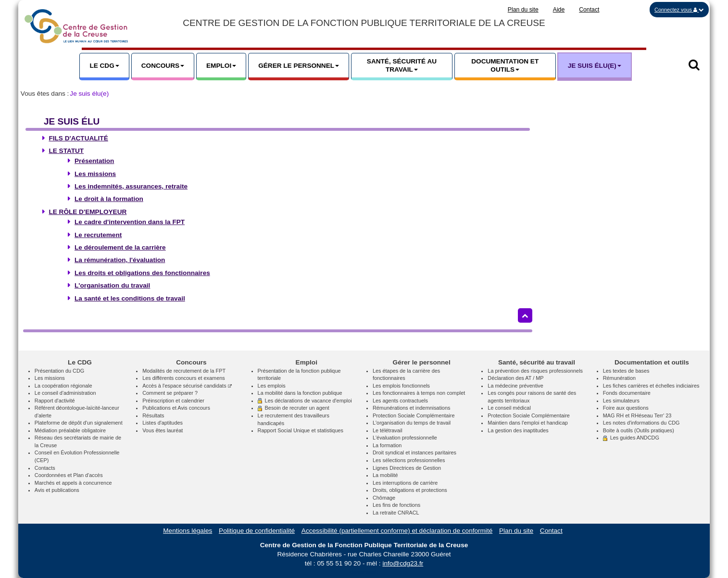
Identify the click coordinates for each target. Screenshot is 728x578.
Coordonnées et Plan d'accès (69, 475)
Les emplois (272, 386)
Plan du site (523, 10)
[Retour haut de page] (525, 315)
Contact (589, 10)
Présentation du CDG (59, 371)
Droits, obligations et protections (410, 490)
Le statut (66, 151)
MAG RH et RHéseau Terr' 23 (637, 415)
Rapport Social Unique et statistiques (301, 430)
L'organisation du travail (112, 285)
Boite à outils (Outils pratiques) (639, 430)
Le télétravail (388, 430)
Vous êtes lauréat (163, 430)
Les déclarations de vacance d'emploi (305, 401)
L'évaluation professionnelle (405, 438)
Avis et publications (57, 490)
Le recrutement (98, 235)
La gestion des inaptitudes (518, 430)
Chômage (384, 498)
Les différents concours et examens (183, 378)
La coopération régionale (63, 386)
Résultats (153, 415)
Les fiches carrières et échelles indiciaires (651, 386)
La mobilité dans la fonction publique (300, 393)
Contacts (45, 468)
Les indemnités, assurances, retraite (131, 186)
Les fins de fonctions (396, 505)
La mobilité (385, 475)
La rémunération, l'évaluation (120, 260)
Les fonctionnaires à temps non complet (419, 393)
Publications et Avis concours (176, 408)
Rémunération (619, 378)
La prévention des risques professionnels (535, 371)
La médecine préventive (515, 386)
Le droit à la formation (109, 199)
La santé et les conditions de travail (130, 298)
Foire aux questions (626, 408)
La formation (387, 445)
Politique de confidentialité (257, 531)
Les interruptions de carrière (405, 483)
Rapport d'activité (55, 401)
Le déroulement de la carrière (120, 247)
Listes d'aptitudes (163, 423)
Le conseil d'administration (65, 393)
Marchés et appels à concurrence (73, 483)
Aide (559, 10)
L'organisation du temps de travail (412, 423)
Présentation (94, 161)
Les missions (95, 174)
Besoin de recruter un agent (294, 408)
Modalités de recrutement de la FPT (184, 371)
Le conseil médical (509, 408)
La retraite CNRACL (396, 513)
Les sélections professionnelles (409, 460)
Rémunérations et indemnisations (411, 408)
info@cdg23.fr (403, 563)
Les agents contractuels (400, 401)
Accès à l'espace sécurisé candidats (187, 386)
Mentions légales (188, 531)
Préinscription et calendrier (173, 401)
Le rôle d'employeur (88, 212)
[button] (679, 10)
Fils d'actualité (78, 138)
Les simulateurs (621, 401)
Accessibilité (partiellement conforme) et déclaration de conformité (397, 531)
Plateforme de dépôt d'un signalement (79, 423)
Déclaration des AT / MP (515, 378)
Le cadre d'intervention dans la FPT (130, 222)
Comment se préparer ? (170, 393)
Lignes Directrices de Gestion (407, 468)
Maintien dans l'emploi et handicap (528, 423)
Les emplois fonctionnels (401, 386)
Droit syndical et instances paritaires (414, 452)
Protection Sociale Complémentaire (414, 415)
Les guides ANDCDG (631, 438)
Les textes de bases (626, 371)
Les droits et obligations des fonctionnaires (142, 273)
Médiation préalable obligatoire (70, 430)
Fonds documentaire (627, 393)
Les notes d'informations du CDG (641, 423)
